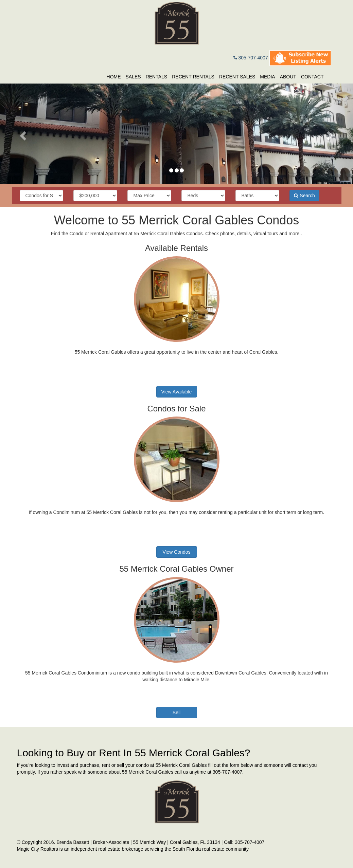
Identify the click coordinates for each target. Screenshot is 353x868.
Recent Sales (237, 77)
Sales (133, 77)
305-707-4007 (251, 58)
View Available (177, 392)
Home (114, 77)
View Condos (176, 552)
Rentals (157, 77)
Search (304, 196)
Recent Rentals (193, 77)
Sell (176, 713)
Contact (312, 77)
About (288, 77)
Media (267, 77)
